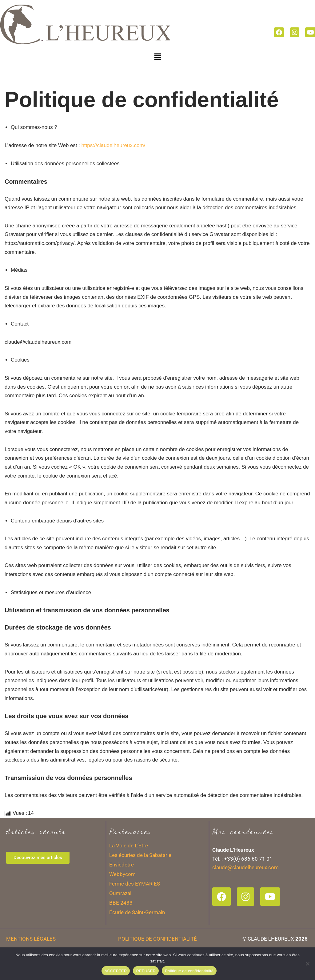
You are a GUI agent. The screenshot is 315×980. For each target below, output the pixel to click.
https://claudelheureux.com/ (114, 145)
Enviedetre (122, 886)
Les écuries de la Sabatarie (140, 876)
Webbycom (122, 895)
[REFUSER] (307, 964)
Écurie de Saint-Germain (137, 934)
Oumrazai (120, 914)
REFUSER (146, 971)
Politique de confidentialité (189, 971)
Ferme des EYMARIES (135, 905)
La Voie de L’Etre (129, 867)
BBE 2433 (121, 924)
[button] (157, 57)
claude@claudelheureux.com (245, 889)
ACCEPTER (116, 971)
